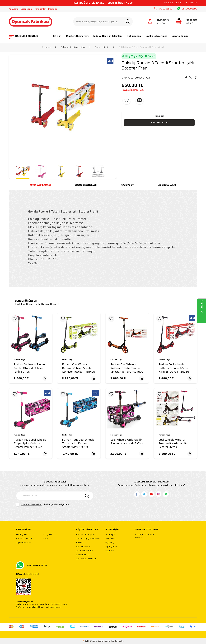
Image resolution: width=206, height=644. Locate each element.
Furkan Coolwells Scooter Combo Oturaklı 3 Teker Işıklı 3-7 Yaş (30, 368)
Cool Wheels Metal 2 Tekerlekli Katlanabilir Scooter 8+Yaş (173, 443)
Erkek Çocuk (22, 535)
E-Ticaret (94, 641)
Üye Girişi (110, 543)
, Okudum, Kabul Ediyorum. (43, 505)
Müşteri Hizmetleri (77, 36)
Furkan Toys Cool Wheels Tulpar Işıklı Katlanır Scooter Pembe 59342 (30, 443)
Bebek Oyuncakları (25, 539)
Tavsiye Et (127, 185)
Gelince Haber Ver (159, 123)
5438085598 (163, 9)
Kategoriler (40, 9)
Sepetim (110, 551)
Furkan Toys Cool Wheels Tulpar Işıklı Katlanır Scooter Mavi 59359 (78, 443)
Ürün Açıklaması (40, 185)
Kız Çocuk (48, 535)
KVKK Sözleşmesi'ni (31, 504)
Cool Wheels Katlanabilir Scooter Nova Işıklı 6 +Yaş (127, 442)
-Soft (86, 641)
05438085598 (187, 9)
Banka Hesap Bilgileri (86, 559)
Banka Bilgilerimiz (156, 36)
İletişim (57, 36)
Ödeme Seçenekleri (86, 185)
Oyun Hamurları (23, 543)
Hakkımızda (134, 36)
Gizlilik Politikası (83, 555)
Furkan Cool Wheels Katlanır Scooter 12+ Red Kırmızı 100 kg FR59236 (174, 368)
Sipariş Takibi (180, 36)
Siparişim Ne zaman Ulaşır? (145, 536)
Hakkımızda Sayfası (85, 535)
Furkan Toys (19, 360)
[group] (63, 108)
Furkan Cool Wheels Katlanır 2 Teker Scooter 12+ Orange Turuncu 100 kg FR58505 (126, 368)
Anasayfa (46, 47)
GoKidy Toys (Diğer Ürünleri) (139, 56)
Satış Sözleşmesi (84, 547)
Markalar (53, 9)
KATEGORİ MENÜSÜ (23, 36)
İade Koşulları (167, 185)
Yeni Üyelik (111, 539)
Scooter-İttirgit (102, 47)
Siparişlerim (27, 9)
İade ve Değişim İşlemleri (108, 36)
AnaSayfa (14, 9)
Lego (46, 539)
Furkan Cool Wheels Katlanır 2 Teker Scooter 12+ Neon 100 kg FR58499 (79, 368)
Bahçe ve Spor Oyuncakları (73, 47)
